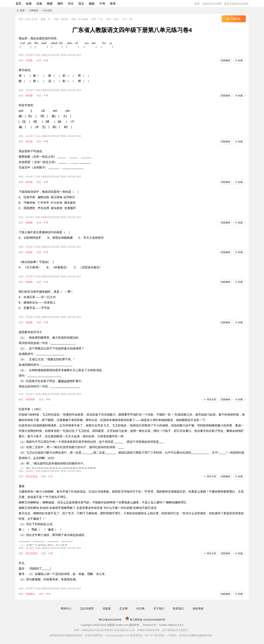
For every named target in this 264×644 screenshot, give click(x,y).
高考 (113, 4)
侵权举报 (198, 609)
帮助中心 (66, 609)
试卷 (39, 4)
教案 (50, 4)
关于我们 (159, 609)
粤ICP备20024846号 (110, 620)
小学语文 (34, 10)
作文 (71, 4)
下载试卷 (234, 19)
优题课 (107, 609)
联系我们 (178, 609)
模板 (92, 4)
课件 (60, 4)
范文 (81, 4)
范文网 (124, 609)
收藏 (239, 61)
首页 (18, 4)
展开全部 (210, 399)
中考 (102, 4)
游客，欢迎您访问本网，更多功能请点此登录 (221, 4)
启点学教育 (87, 609)
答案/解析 (226, 61)
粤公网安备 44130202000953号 (145, 620)
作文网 (140, 609)
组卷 (29, 4)
